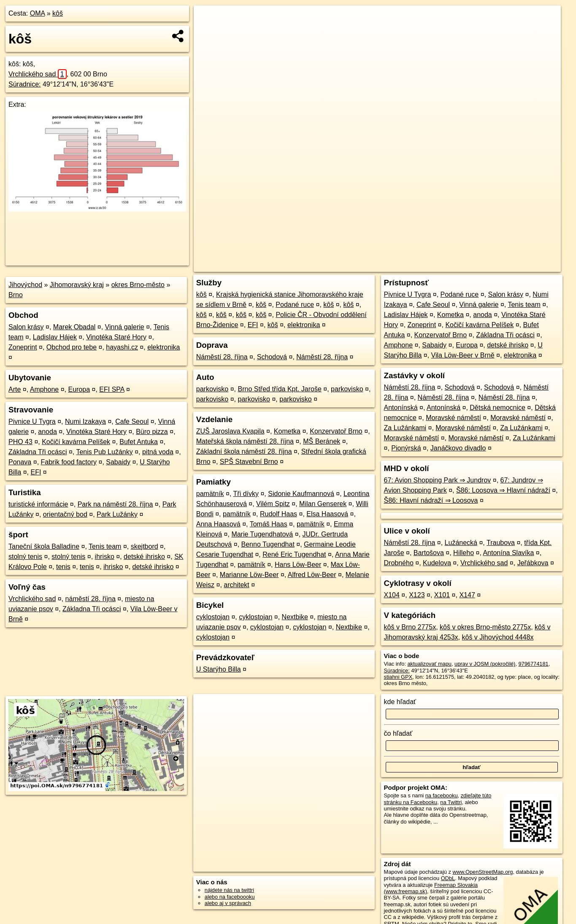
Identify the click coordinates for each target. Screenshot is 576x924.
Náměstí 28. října (222, 357)
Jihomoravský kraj (77, 285)
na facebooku (442, 795)
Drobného (399, 563)
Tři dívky (246, 494)
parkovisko (212, 389)
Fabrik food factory (69, 462)
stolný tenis (25, 557)
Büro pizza (152, 432)
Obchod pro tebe (72, 347)
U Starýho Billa (219, 669)
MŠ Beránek (322, 441)
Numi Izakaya (85, 421)
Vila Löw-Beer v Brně (463, 355)
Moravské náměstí (453, 418)
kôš (58, 13)
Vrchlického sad (38, 74)
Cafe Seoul (132, 421)
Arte (15, 389)
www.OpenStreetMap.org (483, 872)
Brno (16, 295)
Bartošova (429, 553)
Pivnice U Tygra (32, 421)
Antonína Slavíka (508, 553)
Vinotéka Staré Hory (116, 337)
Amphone (45, 389)
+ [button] (208, 20)
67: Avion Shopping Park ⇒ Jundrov (438, 480)
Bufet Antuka (139, 442)
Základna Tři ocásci (38, 452)
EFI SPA (112, 389)
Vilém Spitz (273, 504)
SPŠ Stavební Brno (249, 462)
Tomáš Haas (269, 524)
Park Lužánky (117, 514)
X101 (442, 595)
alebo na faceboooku (230, 897)
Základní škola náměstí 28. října (244, 451)
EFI (36, 472)
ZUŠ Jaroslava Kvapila (230, 431)
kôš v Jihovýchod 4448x (498, 637)
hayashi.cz (122, 347)
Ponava (20, 462)
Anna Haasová (218, 524)
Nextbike (295, 617)
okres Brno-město (138, 285)
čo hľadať (398, 733)
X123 (417, 595)
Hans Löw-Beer (298, 565)
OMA (38, 13)
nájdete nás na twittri (229, 890)
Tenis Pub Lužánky (104, 452)
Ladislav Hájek (55, 337)
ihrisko (105, 557)
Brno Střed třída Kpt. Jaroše (280, 389)
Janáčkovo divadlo (458, 448)
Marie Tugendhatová (262, 534)
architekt (236, 585)
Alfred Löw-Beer (312, 575)
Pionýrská (406, 448)
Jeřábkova (533, 563)
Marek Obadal (74, 327)
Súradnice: (25, 84)
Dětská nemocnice (498, 408)
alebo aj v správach (228, 903)
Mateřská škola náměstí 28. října (245, 441)
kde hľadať (400, 702)
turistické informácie (38, 504)
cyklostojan (213, 617)
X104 (392, 595)
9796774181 (534, 664)
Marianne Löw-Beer (249, 575)
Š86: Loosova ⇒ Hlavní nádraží (503, 490)
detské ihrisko (144, 557)
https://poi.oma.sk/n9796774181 (523, 266)
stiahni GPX (398, 677)
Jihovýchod (25, 285)
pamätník (210, 494)
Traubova (501, 543)
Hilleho (464, 553)
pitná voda (158, 452)
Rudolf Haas (279, 514)
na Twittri (451, 802)
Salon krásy (26, 327)
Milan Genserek (323, 504)
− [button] (208, 33)
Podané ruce (295, 305)
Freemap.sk (459, 266)
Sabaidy (118, 462)
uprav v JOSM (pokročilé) (485, 664)
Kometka (287, 431)
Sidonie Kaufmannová (301, 494)
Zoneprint (23, 347)
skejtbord (145, 546)
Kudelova (437, 563)
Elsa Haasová (327, 514)
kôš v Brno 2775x (410, 627)
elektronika (164, 347)
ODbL (448, 878)
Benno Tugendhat (268, 544)
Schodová (272, 357)
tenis (63, 567)
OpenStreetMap (415, 266)
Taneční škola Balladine (44, 546)
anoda (47, 432)
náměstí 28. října (91, 599)
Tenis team (105, 546)
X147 (467, 595)
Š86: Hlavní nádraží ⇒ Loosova (431, 500)
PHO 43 (20, 442)
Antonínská (401, 408)
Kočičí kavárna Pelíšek (76, 442)
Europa (79, 389)
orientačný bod (65, 514)
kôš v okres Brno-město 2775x (485, 627)
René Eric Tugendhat (294, 554)
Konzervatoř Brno (336, 431)
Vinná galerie (125, 327)
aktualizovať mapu (430, 664)
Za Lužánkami (405, 428)
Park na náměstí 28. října (115, 504)
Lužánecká (461, 543)
